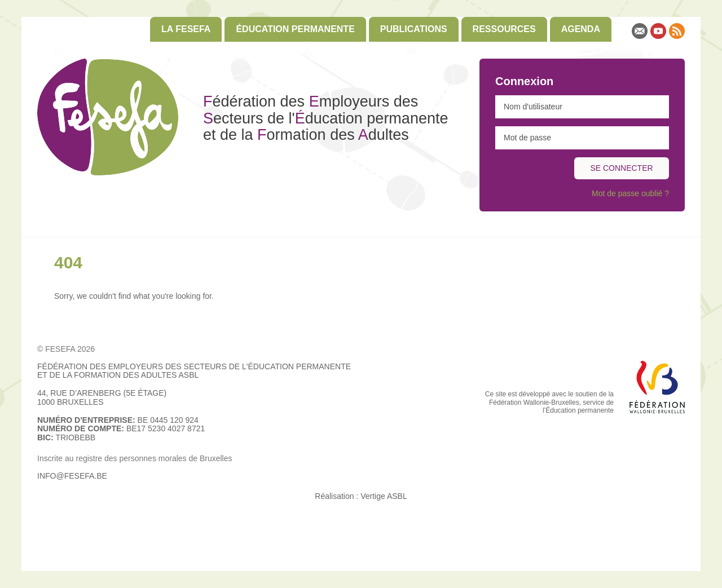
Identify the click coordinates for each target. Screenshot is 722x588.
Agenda (581, 29)
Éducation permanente (295, 29)
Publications (414, 29)
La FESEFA (186, 29)
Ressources (504, 29)
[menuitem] (186, 29)
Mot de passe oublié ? (630, 193)
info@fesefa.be (72, 476)
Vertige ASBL (384, 496)
